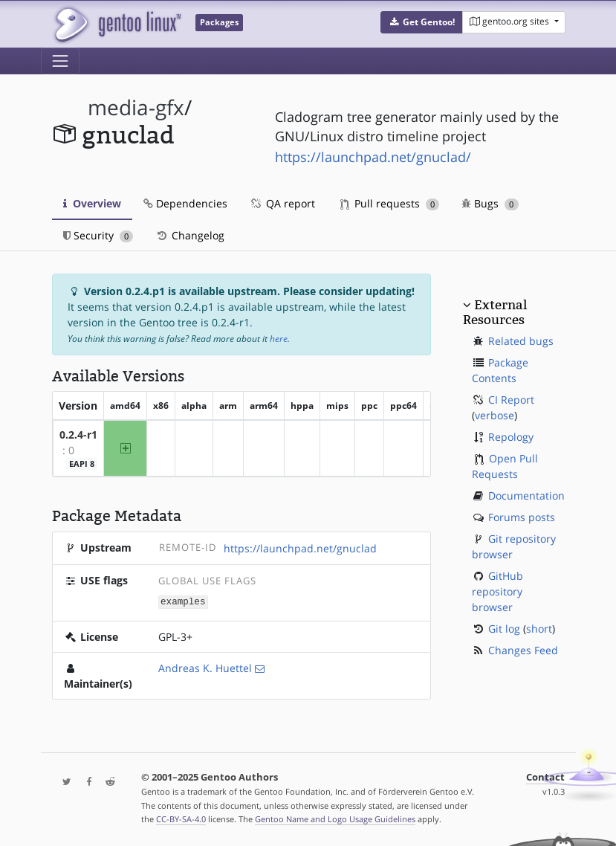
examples (183, 601)
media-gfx (136, 107)
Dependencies (185, 203)
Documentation (526, 495)
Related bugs (521, 341)
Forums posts (522, 517)
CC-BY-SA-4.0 (181, 819)
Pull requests (390, 203)
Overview (92, 203)
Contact (545, 776)
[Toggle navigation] (60, 61)
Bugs (490, 203)
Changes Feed (523, 650)
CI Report (511, 400)
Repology (511, 437)
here (279, 339)
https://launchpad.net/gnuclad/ (373, 157)
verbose (495, 415)
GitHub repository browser (497, 591)
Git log (504, 629)
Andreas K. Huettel (205, 667)
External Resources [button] (495, 312)
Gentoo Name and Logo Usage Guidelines (335, 819)
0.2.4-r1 (78, 435)
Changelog (190, 235)
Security (98, 235)
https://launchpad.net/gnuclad (300, 548)
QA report (282, 203)
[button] (422, 22)
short (539, 629)
